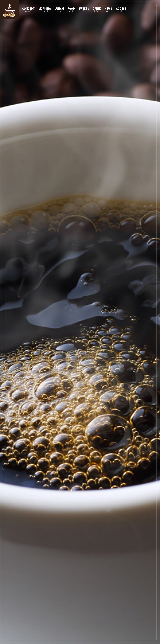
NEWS (108, 10)
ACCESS (121, 10)
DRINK (97, 10)
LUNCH (59, 10)
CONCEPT (28, 10)
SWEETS (84, 10)
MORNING (45, 10)
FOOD (71, 10)
